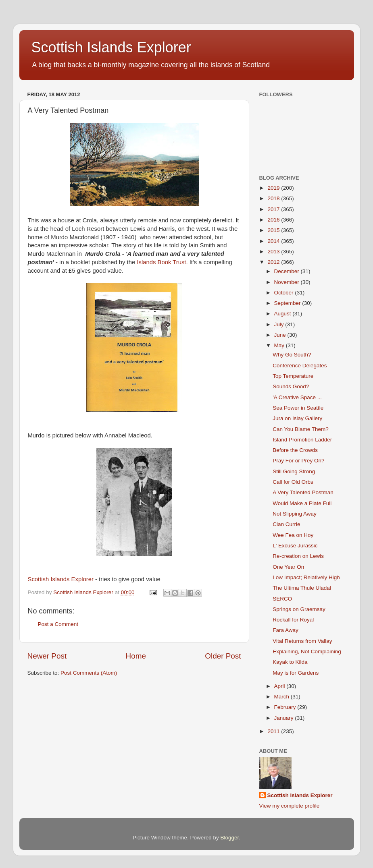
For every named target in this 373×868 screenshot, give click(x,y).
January (285, 718)
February (286, 707)
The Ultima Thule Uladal (302, 588)
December (288, 271)
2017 (274, 209)
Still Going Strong (294, 471)
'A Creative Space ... (297, 397)
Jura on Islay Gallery (297, 418)
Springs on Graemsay (299, 609)
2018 (274, 198)
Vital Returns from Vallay (302, 641)
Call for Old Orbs (293, 482)
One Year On (288, 567)
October (285, 293)
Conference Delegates (300, 366)
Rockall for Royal (293, 620)
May (280, 345)
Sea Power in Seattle (298, 408)
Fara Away (285, 630)
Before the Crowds (295, 450)
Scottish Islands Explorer (111, 47)
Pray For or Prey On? (298, 461)
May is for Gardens (296, 673)
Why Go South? (292, 355)
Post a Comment (58, 624)
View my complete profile (290, 806)
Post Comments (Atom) (89, 673)
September (288, 303)
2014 (274, 241)
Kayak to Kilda (290, 662)
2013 (274, 252)
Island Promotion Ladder (302, 440)
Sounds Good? (291, 386)
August (283, 314)
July (280, 324)
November (288, 282)
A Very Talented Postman (303, 492)
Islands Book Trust (161, 262)
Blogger (230, 838)
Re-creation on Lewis (298, 556)
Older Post (223, 656)
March (282, 697)
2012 (274, 262)
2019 (274, 188)
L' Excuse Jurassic (295, 546)
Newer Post (47, 656)
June (281, 335)
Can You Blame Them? (301, 429)
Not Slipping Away (295, 514)
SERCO (282, 599)
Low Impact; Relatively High (306, 577)
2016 (274, 220)
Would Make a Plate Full (302, 503)
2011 (274, 731)
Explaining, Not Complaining (307, 652)
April (280, 686)
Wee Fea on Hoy (293, 535)
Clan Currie (286, 524)
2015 (274, 230)
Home (136, 656)
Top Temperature (293, 376)
